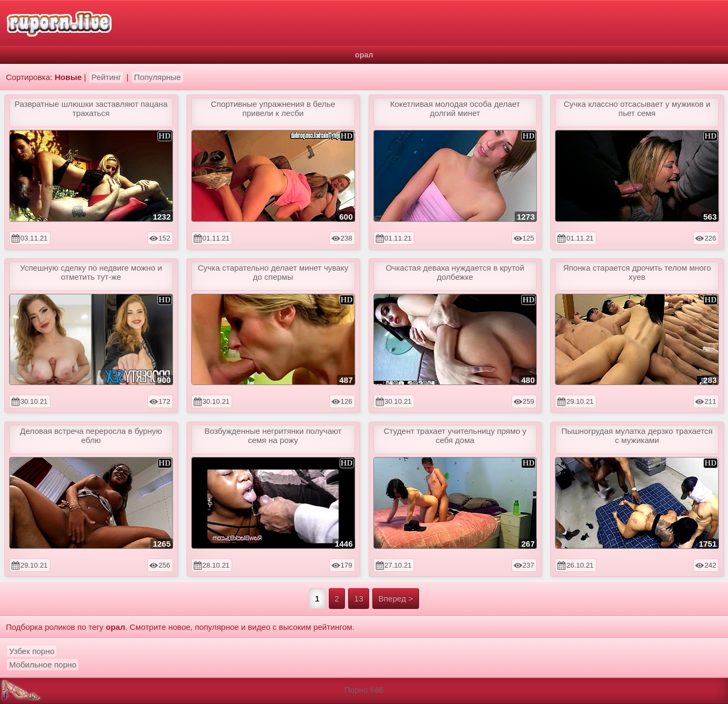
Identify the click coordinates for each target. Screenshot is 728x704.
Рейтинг (106, 77)
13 (359, 598)
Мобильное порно (43, 665)
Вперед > (396, 598)
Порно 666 (364, 690)
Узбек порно (32, 651)
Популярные (158, 77)
